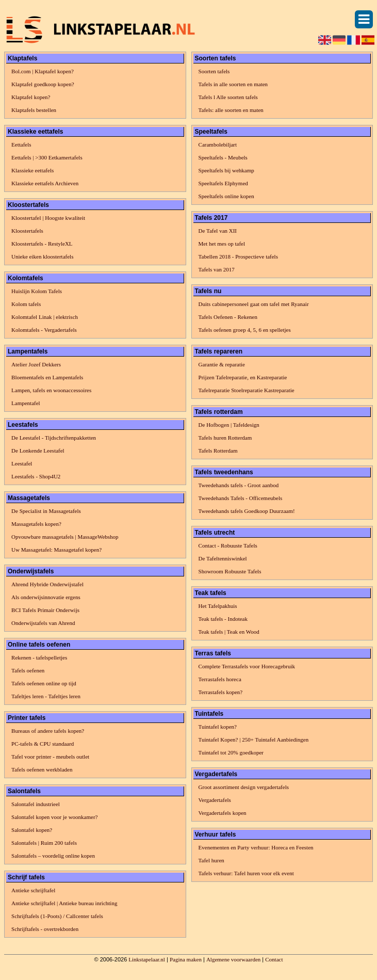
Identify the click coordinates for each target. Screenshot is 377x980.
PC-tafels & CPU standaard (43, 744)
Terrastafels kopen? (221, 692)
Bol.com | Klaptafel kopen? (43, 71)
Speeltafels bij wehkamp (226, 170)
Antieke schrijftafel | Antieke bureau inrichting (64, 903)
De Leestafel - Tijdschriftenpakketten (54, 438)
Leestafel (22, 463)
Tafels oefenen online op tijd (44, 683)
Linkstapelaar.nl (147, 959)
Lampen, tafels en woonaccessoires (51, 390)
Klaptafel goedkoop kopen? (43, 84)
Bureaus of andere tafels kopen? (48, 731)
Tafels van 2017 (217, 269)
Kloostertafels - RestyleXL (42, 244)
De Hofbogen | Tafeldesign (229, 425)
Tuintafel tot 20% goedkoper (231, 752)
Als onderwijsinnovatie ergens (46, 597)
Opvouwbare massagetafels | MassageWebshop (65, 537)
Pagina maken (186, 959)
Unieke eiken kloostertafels (42, 256)
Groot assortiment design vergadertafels (244, 787)
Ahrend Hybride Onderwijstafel (47, 584)
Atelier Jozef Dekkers (36, 364)
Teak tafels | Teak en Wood (229, 632)
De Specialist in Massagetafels (46, 511)
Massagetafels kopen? (36, 524)
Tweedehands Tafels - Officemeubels (241, 498)
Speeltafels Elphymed (223, 183)
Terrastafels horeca (220, 679)
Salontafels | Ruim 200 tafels (44, 843)
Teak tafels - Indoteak (223, 619)
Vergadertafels (215, 800)
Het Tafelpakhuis (218, 606)
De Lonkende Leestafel (38, 451)
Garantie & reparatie (222, 364)
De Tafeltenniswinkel (223, 558)
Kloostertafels (27, 231)
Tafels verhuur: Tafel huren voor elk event (246, 873)
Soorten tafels (214, 71)
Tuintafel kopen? (218, 727)
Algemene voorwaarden (233, 959)
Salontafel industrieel (36, 804)
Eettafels (21, 144)
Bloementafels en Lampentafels (47, 377)
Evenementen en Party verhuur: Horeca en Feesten (256, 847)
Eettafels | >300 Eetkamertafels (47, 157)
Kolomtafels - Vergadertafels (44, 330)
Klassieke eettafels (32, 170)
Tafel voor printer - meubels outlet (50, 757)
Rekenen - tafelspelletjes (39, 657)
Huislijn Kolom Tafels (37, 291)
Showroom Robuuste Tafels (230, 571)
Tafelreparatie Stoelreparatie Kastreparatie (247, 390)
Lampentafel (26, 403)
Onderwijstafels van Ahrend (43, 623)
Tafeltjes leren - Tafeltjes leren (46, 696)
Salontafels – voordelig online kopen (53, 856)
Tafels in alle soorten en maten (233, 84)
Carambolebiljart (218, 144)
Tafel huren (211, 860)
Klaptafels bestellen (34, 110)
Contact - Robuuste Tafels (228, 545)
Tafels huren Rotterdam (225, 438)
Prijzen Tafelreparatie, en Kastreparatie (243, 377)
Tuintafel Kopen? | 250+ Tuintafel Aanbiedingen (254, 740)
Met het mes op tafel (222, 244)
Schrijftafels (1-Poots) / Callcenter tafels (57, 916)
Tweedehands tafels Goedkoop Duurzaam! (247, 511)
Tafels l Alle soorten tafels (228, 97)
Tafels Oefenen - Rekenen (228, 317)
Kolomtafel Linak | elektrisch (45, 317)
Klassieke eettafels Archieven (45, 183)
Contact (274, 959)
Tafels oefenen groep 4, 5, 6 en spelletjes (245, 330)
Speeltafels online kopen (226, 196)
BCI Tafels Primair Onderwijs (45, 610)
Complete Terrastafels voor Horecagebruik (247, 666)
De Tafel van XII (218, 231)
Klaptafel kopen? (31, 97)
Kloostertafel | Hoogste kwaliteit (48, 218)
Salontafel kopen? (32, 830)
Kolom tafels (26, 304)
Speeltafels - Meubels (223, 157)
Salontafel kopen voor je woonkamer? (54, 817)
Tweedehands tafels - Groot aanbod (239, 485)
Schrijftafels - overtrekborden (45, 929)
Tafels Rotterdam (218, 451)
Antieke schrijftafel (33, 890)
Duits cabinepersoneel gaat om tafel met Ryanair (254, 304)
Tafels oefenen (28, 670)
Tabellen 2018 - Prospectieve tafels (238, 256)
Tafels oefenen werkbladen (42, 769)
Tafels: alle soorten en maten (231, 110)
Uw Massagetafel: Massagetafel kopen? (56, 550)
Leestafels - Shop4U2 (36, 476)
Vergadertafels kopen (223, 813)
